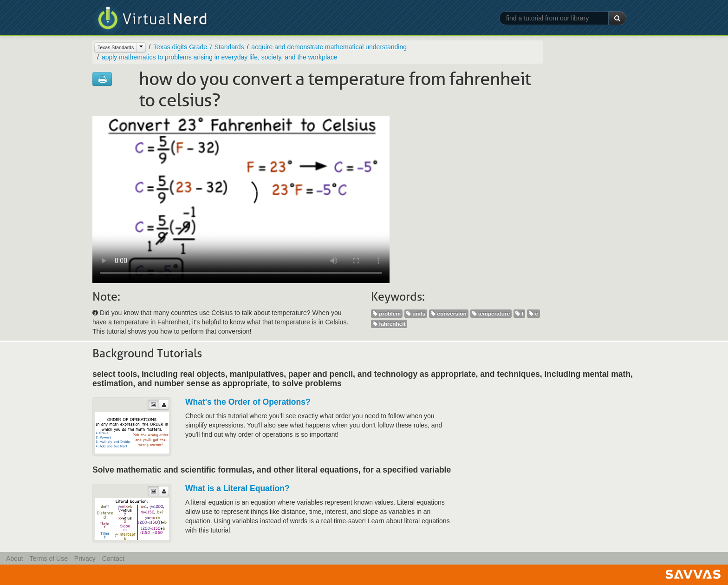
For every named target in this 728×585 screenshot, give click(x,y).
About (15, 559)
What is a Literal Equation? (237, 488)
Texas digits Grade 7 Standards (198, 47)
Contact (113, 559)
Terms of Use (48, 559)
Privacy (85, 559)
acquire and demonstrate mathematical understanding (329, 47)
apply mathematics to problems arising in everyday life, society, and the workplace (220, 57)
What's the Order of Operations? (248, 402)
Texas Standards (116, 47)
